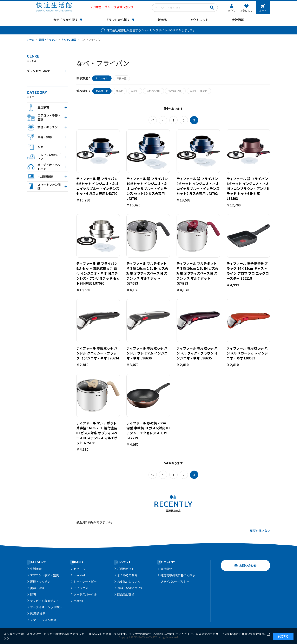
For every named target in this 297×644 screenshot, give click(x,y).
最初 (153, 120)
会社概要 (166, 569)
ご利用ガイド (126, 569)
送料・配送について (130, 588)
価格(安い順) (153, 91)
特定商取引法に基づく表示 (178, 575)
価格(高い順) (175, 91)
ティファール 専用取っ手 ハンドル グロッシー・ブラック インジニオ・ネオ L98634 (98, 353)
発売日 (135, 91)
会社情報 (238, 20)
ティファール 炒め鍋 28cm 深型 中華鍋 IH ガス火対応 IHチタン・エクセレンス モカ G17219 (148, 430)
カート (263, 10)
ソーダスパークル (85, 594)
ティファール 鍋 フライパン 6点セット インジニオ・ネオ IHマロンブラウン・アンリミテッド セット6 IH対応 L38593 (248, 188)
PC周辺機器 (38, 613)
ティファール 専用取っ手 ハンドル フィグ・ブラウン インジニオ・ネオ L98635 (197, 353)
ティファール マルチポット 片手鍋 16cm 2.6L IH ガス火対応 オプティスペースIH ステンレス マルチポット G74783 (197, 273)
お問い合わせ (248, 565)
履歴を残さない (260, 531)
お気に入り (246, 10)
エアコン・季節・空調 (45, 575)
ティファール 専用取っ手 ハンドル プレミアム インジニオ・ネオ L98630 (147, 353)
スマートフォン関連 (43, 620)
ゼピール (79, 569)
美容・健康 (37, 588)
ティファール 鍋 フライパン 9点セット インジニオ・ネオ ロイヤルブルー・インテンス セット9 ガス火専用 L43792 (198, 186)
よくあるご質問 (127, 575)
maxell (78, 601)
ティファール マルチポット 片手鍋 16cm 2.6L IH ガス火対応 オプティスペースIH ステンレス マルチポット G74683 (147, 273)
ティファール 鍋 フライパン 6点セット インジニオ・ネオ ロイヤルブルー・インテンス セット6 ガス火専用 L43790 (98, 186)
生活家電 (36, 569)
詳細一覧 (121, 78)
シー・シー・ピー (85, 582)
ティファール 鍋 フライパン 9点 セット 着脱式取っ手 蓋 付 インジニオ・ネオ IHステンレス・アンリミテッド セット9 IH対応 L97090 (98, 273)
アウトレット (199, 20)
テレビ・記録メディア (44, 601)
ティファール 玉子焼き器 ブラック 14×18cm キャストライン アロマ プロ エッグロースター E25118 (248, 271)
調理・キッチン (40, 582)
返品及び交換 (126, 594)
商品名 (120, 91)
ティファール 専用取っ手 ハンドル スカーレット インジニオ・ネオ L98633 (247, 353)
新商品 (162, 20)
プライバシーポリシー (175, 582)
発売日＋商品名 (199, 91)
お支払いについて (129, 582)
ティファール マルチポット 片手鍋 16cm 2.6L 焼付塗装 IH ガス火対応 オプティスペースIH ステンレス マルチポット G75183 (97, 433)
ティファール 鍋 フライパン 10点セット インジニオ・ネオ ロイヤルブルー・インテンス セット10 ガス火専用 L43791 (147, 188)
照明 (33, 594)
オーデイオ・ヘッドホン (46, 607)
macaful (79, 575)
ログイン (232, 10)
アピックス (81, 588)
